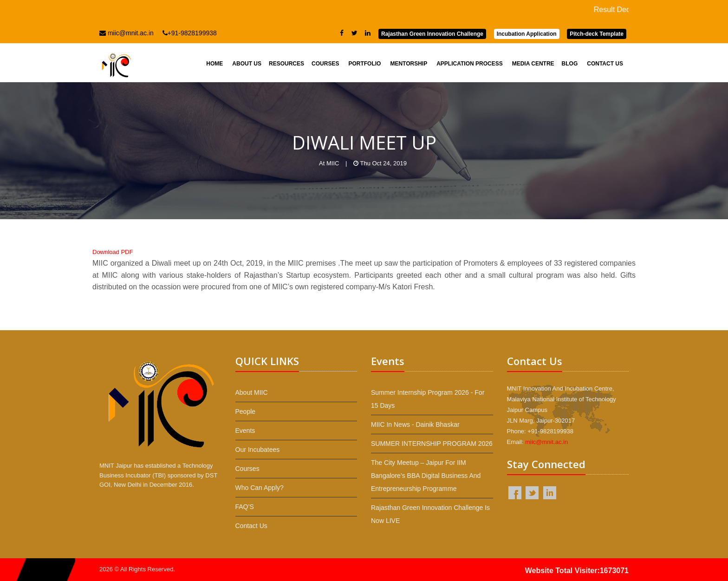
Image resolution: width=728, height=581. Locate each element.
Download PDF (113, 252)
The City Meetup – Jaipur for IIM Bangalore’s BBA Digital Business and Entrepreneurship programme (426, 476)
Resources (286, 64)
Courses (325, 64)
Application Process (469, 64)
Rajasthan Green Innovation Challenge (432, 34)
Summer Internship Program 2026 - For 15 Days (428, 399)
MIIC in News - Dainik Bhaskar (415, 424)
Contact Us (605, 64)
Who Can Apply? (260, 488)
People (246, 411)
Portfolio (364, 64)
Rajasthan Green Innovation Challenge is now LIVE (430, 514)
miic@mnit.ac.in (127, 33)
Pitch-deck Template (597, 34)
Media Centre (533, 64)
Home (214, 64)
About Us (247, 64)
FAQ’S (245, 507)
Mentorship (409, 64)
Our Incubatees (258, 450)
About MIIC (252, 392)
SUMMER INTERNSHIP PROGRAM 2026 (432, 444)
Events (245, 431)
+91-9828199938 (190, 33)
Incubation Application (527, 34)
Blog (570, 64)
